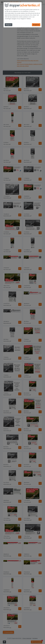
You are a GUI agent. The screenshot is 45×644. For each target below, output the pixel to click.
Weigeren (9, 25)
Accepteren (36, 25)
